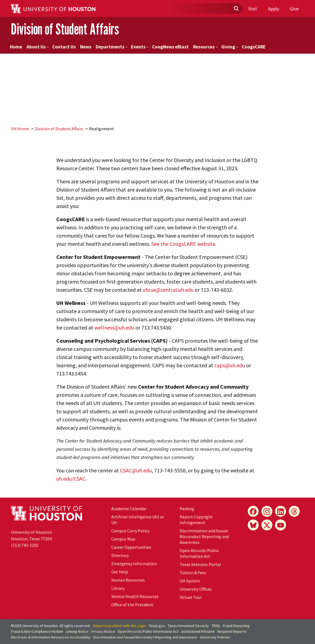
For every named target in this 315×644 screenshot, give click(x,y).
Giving (230, 47)
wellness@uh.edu (114, 327)
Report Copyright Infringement (196, 520)
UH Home (20, 129)
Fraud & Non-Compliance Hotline (37, 631)
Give (294, 9)
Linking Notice (77, 631)
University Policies (215, 637)
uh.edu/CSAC (71, 479)
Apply (273, 9)
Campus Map (123, 539)
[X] (267, 525)
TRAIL (216, 626)
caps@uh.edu (230, 365)
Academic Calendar (129, 509)
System (190, 581)
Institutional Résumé (198, 631)
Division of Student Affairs (65, 29)
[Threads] (294, 511)
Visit (253, 9)
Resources (205, 47)
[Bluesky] (253, 525)
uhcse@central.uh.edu (168, 290)
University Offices (196, 589)
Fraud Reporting (236, 626)
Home (16, 47)
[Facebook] (253, 511)
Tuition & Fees (193, 573)
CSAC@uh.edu (136, 470)
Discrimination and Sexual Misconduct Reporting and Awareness (204, 536)
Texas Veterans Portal (200, 564)
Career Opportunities (131, 547)
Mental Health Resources (135, 596)
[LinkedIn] (281, 511)
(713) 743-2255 (25, 545)
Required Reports (232, 631)
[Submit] (236, 9)
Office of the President (132, 605)
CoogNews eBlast (170, 47)
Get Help (120, 572)
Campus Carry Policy (130, 531)
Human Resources (128, 580)
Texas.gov (157, 626)
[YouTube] (281, 525)
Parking (187, 509)
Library (118, 588)
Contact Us (64, 47)
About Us (38, 47)
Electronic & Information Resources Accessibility (51, 637)
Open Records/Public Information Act (199, 553)
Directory (120, 555)
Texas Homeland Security (188, 626)
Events (140, 47)
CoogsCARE (254, 47)
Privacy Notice (103, 631)
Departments (112, 47)
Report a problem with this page (120, 626)
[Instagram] (267, 511)
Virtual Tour (191, 597)
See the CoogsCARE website (183, 244)
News (86, 47)
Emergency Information (134, 564)
